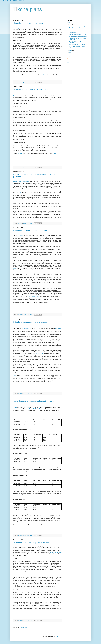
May (70, 52)
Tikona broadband (18, 96)
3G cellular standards (27, 328)
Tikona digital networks (35, 409)
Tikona (15, 407)
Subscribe (42, 75)
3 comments (29, 82)
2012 (69, 22)
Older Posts (58, 625)
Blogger (57, 636)
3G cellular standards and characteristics (30, 322)
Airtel (15, 268)
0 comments (29, 167)
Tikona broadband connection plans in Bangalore (34, 401)
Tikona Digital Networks (19, 28)
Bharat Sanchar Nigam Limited (21, 182)
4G (14, 546)
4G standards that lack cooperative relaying (31, 543)
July (70, 24)
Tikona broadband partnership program (29, 23)
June (71, 50)
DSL (51, 260)
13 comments (30, 535)
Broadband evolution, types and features (30, 231)
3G (21, 193)
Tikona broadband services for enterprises (31, 89)
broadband (20, 154)
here (55, 154)
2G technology (40, 353)
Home (34, 625)
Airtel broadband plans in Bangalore (77, 45)
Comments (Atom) (24, 628)
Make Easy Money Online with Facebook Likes (14, 1)
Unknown (20, 82)
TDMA (15, 375)
